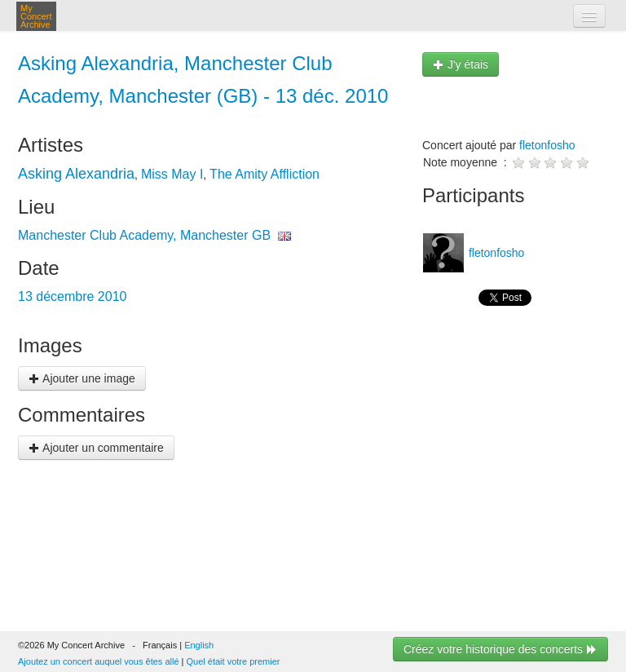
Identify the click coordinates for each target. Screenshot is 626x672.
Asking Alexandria (76, 174)
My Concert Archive (36, 16)
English (199, 645)
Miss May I (172, 174)
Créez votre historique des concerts (500, 649)
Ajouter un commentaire (96, 448)
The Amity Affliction (265, 174)
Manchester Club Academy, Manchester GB (144, 235)
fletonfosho (547, 145)
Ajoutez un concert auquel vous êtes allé (99, 661)
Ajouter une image (82, 378)
